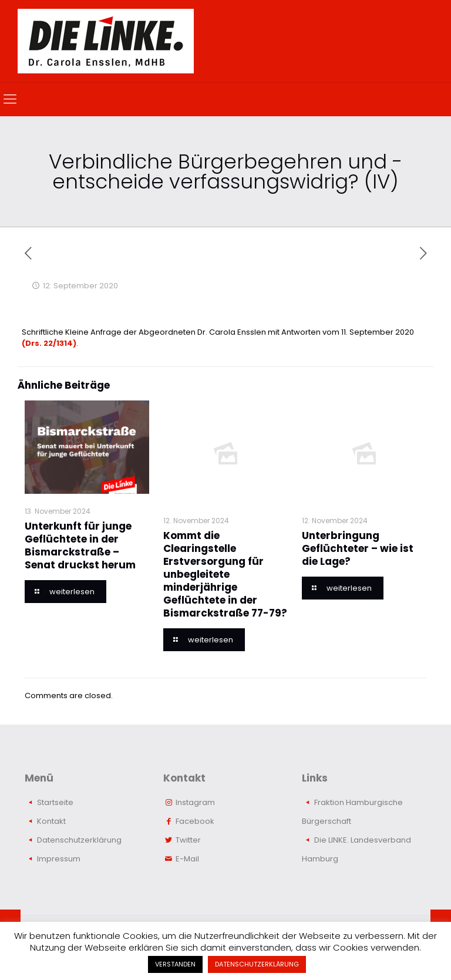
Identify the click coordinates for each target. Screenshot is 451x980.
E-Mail (187, 859)
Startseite (55, 802)
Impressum (59, 859)
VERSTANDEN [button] (175, 964)
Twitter (188, 840)
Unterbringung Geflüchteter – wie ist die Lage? (358, 548)
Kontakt (51, 821)
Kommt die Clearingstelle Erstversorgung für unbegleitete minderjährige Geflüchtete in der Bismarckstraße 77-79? (225, 574)
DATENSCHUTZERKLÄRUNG (257, 964)
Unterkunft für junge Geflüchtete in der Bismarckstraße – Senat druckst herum (80, 545)
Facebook (195, 821)
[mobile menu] (10, 99)
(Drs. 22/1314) (49, 343)
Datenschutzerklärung (79, 840)
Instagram (195, 802)
